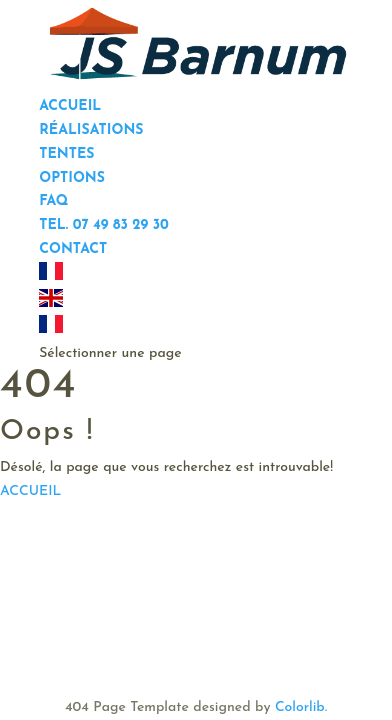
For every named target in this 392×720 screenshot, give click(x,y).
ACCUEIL (30, 491)
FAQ (53, 201)
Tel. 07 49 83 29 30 (104, 225)
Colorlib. (301, 707)
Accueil (70, 106)
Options (72, 178)
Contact (73, 249)
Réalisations (91, 130)
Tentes (66, 154)
